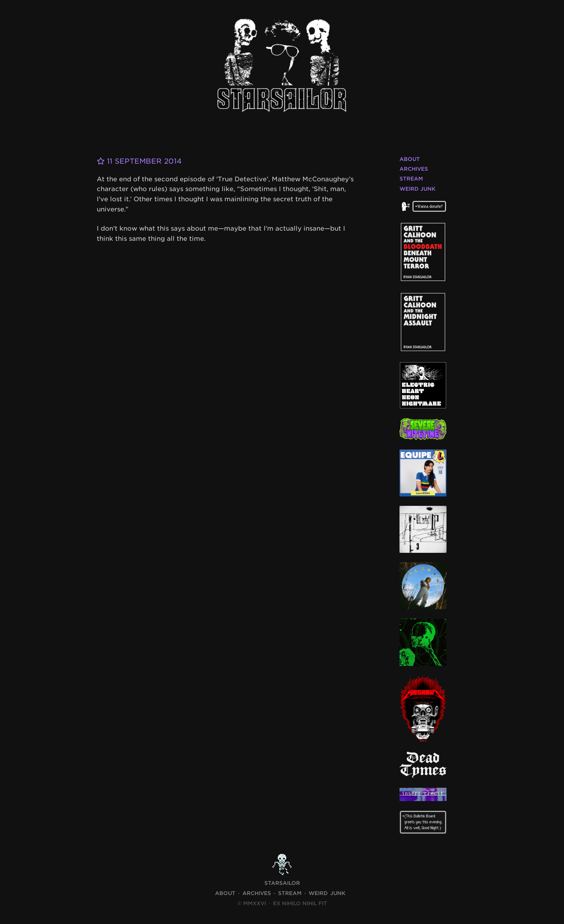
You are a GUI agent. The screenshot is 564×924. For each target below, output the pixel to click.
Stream (411, 179)
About (410, 159)
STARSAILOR (282, 883)
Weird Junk (418, 189)
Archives (414, 169)
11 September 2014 (139, 161)
